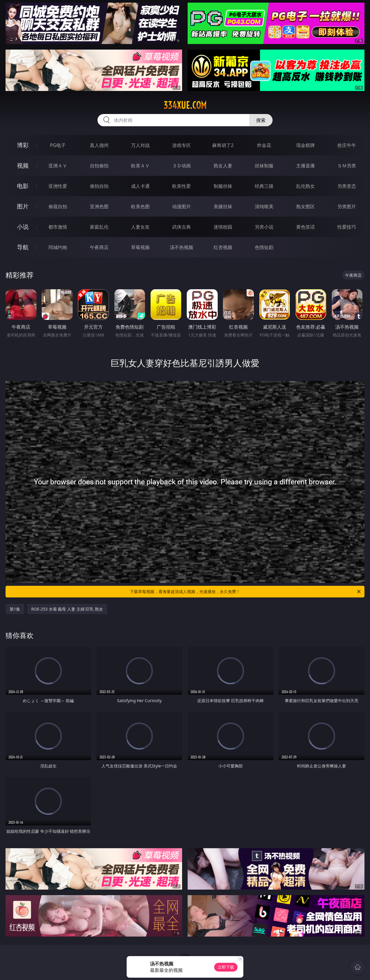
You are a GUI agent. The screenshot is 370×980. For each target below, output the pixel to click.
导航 (23, 247)
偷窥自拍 (58, 206)
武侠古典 (181, 227)
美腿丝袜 (223, 206)
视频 (23, 165)
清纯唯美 (264, 206)
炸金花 (264, 145)
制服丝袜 (223, 186)
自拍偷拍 (99, 166)
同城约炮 (58, 247)
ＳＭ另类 (347, 166)
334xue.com (185, 105)
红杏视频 (223, 247)
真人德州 (99, 145)
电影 (23, 186)
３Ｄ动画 (181, 166)
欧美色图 (140, 206)
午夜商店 (99, 247)
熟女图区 (306, 206)
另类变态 (347, 186)
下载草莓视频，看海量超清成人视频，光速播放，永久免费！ (246, 592)
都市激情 (58, 227)
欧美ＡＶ (140, 166)
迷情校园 (223, 227)
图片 (23, 206)
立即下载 (226, 967)
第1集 (15, 609)
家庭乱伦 (99, 227)
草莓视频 (140, 247)
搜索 (261, 120)
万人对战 (140, 145)
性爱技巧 (347, 227)
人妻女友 (140, 227)
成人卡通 (140, 186)
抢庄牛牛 (347, 145)
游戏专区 (181, 145)
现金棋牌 (306, 145)
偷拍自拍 (99, 186)
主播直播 (306, 166)
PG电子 (58, 145)
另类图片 (347, 206)
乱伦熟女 (306, 186)
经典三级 (264, 186)
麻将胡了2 (223, 145)
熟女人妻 (223, 166)
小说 (23, 227)
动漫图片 (181, 206)
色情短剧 (264, 247)
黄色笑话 (306, 227)
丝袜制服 (264, 166)
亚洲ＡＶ (58, 166)
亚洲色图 (99, 206)
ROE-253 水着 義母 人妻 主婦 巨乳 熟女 (67, 609)
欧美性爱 (181, 186)
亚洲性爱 (58, 186)
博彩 (23, 145)
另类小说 (264, 227)
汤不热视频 (181, 247)
